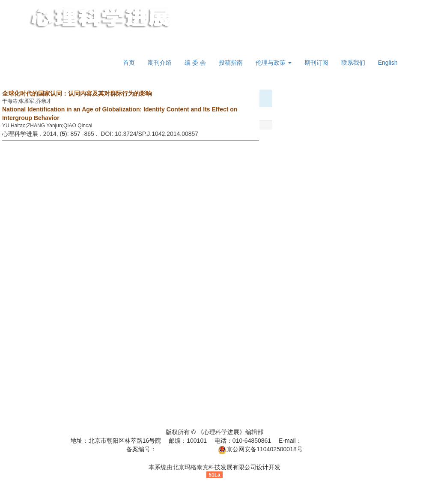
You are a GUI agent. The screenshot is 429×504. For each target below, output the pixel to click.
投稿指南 (231, 63)
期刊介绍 (160, 63)
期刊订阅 (316, 63)
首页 (129, 63)
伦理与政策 (274, 63)
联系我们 (353, 63)
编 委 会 (195, 63)
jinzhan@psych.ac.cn (330, 441)
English (388, 63)
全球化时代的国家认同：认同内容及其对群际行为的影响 (77, 93)
